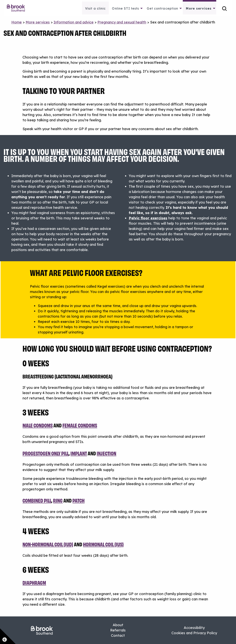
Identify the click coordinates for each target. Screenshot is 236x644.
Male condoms (38, 425)
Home (17, 22)
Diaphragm (34, 582)
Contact (118, 635)
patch (78, 500)
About (118, 625)
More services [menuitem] (199, 8)
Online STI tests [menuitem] (125, 8)
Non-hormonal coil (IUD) (48, 544)
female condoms (80, 425)
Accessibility (194, 628)
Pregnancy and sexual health (122, 22)
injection (106, 453)
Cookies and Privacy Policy (194, 633)
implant (79, 453)
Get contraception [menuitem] (162, 8)
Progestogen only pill (46, 453)
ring (58, 500)
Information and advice (74, 22)
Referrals (118, 630)
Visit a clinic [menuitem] (95, 8)
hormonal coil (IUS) (103, 544)
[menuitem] (18, 8)
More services (38, 22)
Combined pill (37, 500)
